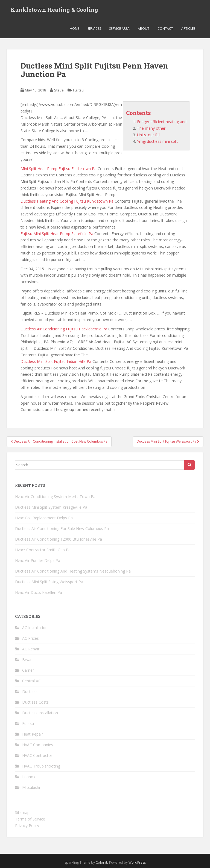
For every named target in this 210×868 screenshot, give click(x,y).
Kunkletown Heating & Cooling (54, 10)
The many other (151, 128)
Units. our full (149, 135)
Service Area (119, 29)
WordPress (137, 862)
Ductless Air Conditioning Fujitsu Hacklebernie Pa (64, 329)
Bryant (28, 660)
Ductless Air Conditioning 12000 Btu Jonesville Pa (59, 539)
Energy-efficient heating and (162, 122)
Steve (59, 90)
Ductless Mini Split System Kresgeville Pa (51, 507)
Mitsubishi (31, 787)
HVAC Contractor (37, 755)
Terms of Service (30, 819)
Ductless (30, 691)
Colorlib (102, 862)
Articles (188, 29)
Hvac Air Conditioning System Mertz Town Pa (55, 497)
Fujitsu (78, 90)
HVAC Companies (38, 745)
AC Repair (31, 649)
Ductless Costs (35, 702)
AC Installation (35, 628)
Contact (165, 29)
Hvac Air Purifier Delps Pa (38, 560)
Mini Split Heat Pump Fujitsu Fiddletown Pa (59, 169)
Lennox (29, 777)
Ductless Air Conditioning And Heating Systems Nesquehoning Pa (73, 571)
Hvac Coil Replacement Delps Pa (44, 518)
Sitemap (22, 812)
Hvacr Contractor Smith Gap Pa (43, 550)
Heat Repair (33, 734)
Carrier (28, 670)
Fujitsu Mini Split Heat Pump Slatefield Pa (57, 234)
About (144, 29)
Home (75, 29)
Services (94, 29)
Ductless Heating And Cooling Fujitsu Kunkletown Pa (67, 201)
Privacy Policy (27, 826)
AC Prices (30, 638)
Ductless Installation (40, 713)
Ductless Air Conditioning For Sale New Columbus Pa (62, 528)
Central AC (31, 681)
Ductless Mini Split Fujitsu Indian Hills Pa (56, 361)
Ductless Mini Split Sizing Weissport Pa (49, 582)
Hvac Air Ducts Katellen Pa (39, 592)
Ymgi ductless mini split (157, 141)
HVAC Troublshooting (41, 766)
